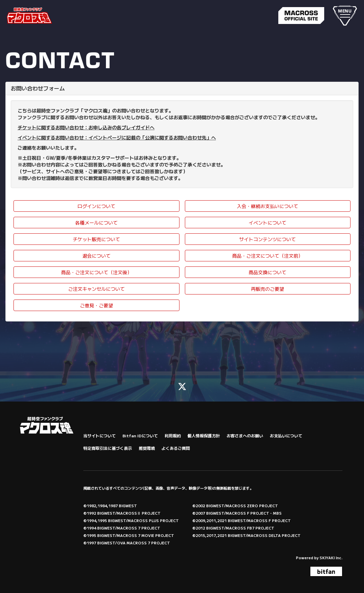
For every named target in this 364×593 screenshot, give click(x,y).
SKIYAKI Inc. (331, 557)
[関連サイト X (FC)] (182, 386)
